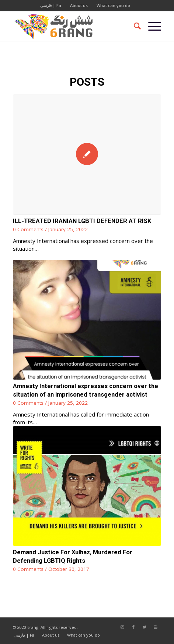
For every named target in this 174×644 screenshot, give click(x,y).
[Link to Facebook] (133, 627)
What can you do (113, 5)
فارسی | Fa (51, 5)
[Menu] (151, 26)
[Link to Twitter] (145, 627)
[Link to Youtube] (156, 627)
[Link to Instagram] (122, 627)
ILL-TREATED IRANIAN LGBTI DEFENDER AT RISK (82, 221)
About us (79, 5)
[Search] (134, 26)
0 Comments (28, 229)
